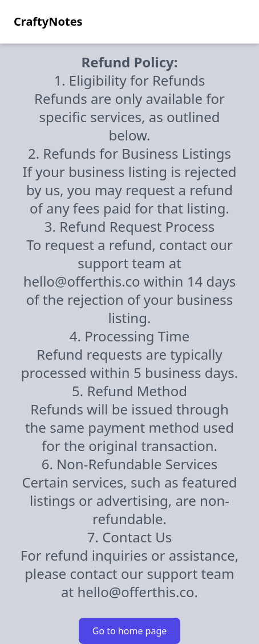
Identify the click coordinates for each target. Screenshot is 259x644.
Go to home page (130, 631)
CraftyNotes (48, 21)
